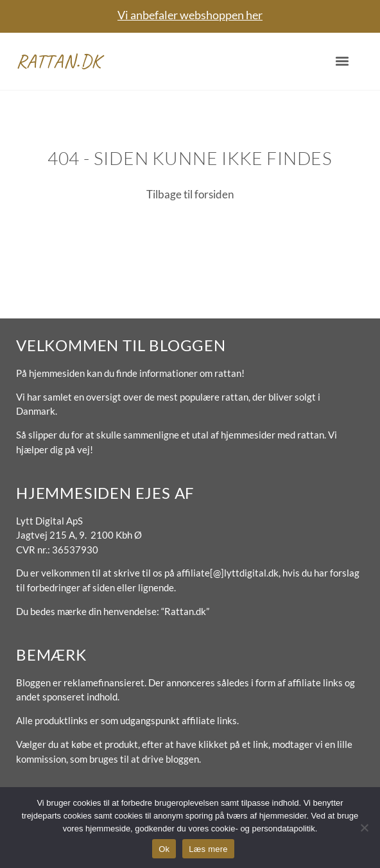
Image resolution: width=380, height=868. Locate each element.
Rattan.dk (59, 61)
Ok (164, 849)
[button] (342, 61)
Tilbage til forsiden (190, 194)
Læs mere (208, 849)
